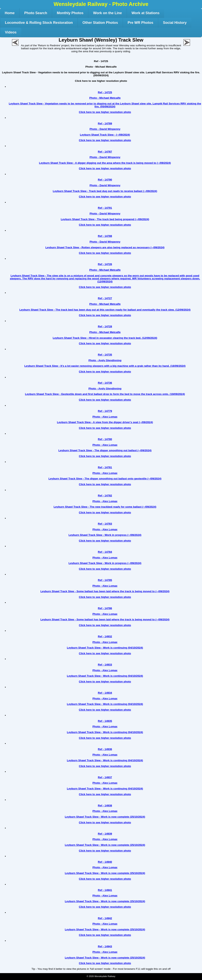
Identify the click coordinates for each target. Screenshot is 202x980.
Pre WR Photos (140, 23)
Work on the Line (108, 13)
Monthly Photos (70, 13)
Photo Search (36, 13)
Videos (11, 32)
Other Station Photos (100, 23)
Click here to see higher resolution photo (101, 81)
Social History (175, 23)
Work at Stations (146, 13)
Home (10, 13)
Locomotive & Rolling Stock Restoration (39, 23)
